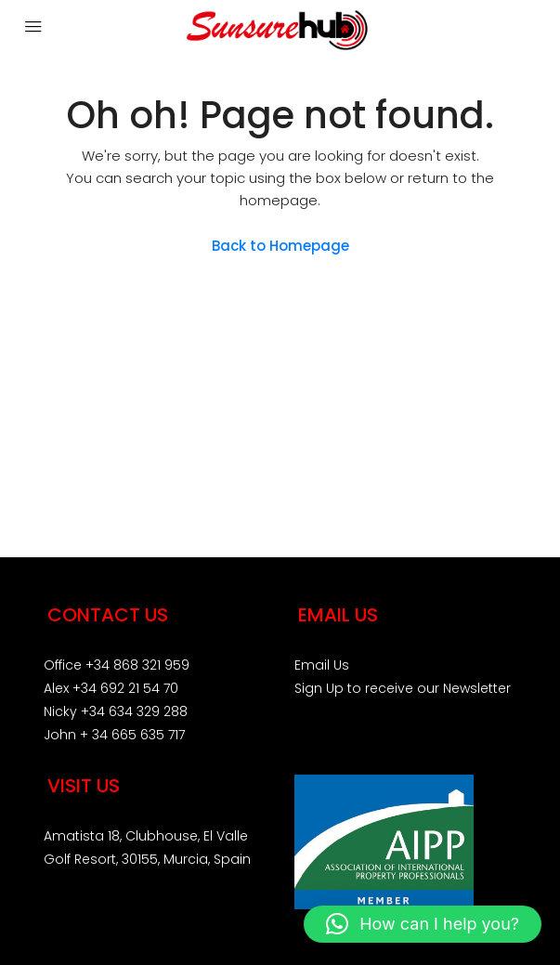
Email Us (322, 665)
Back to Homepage (280, 246)
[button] (423, 924)
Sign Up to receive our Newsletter (403, 688)
